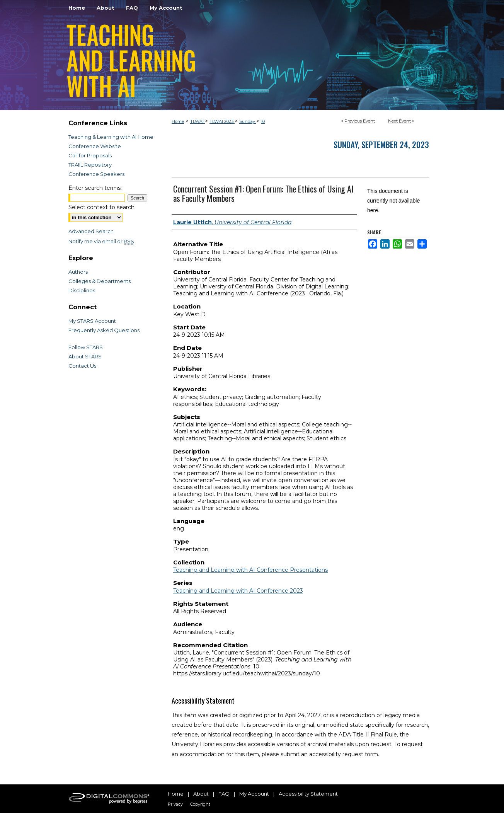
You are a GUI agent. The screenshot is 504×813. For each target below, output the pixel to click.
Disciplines (82, 290)
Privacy (175, 804)
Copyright (200, 804)
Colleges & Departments (100, 281)
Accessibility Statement (308, 794)
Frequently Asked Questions (104, 330)
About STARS (85, 356)
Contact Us (82, 366)
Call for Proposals (90, 155)
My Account (254, 794)
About (201, 794)
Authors (78, 272)
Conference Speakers (96, 174)
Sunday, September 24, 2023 (381, 144)
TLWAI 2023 (222, 121)
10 (263, 121)
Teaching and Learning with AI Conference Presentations (250, 570)
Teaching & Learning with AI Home (111, 137)
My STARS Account (92, 321)
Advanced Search (91, 231)
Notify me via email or (101, 241)
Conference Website (95, 146)
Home (178, 121)
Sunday (248, 121)
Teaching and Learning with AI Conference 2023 (238, 591)
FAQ (224, 794)
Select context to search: (102, 207)
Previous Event (360, 121)
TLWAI (198, 121)
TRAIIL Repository (90, 165)
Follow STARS (86, 347)
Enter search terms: (95, 188)
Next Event (399, 121)
